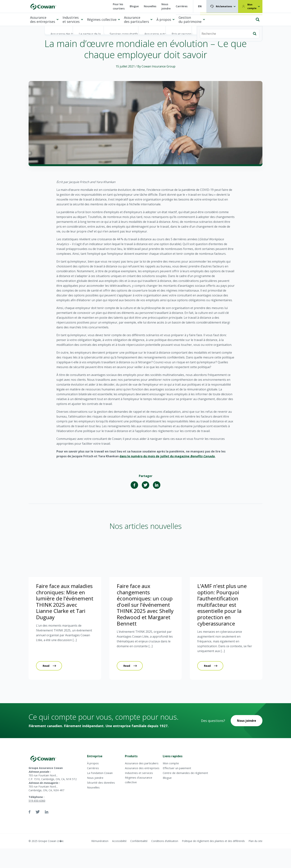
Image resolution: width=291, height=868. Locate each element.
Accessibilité (119, 841)
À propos (164, 20)
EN (200, 6)
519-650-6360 (37, 801)
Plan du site (255, 841)
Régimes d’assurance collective (139, 780)
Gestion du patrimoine (190, 20)
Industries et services (71, 20)
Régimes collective (102, 20)
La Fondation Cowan (100, 773)
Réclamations (224, 6)
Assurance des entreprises (43, 20)
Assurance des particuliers (136, 20)
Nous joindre (166, 6)
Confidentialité (139, 841)
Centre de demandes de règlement (185, 773)
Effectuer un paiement (177, 768)
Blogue (134, 6)
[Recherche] (230, 18)
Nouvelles (150, 6)
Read (46, 666)
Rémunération (100, 841)
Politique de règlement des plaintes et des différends (213, 841)
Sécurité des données (101, 783)
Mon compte (252, 6)
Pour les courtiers (119, 6)
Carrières (182, 6)
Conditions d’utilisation (165, 841)
